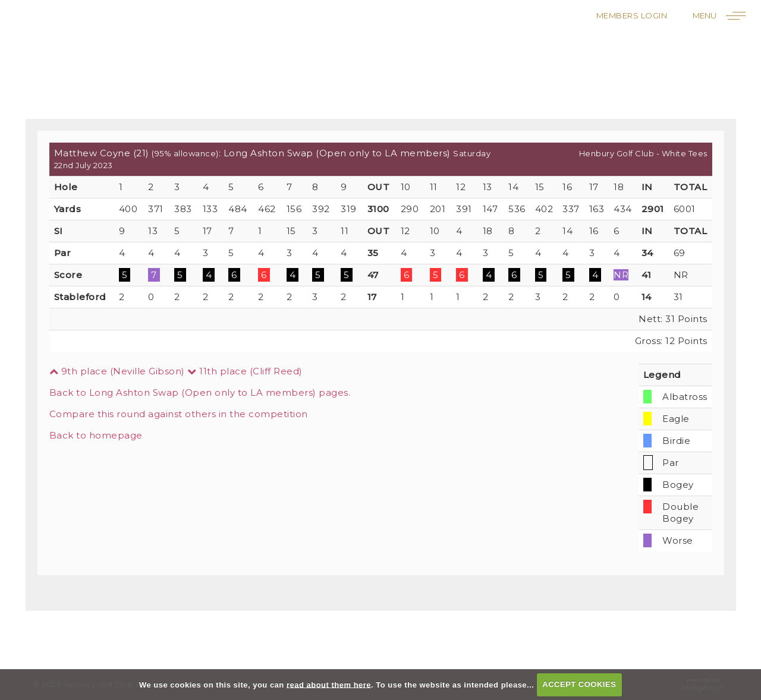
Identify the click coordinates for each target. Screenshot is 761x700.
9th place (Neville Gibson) (117, 371)
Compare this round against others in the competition (179, 414)
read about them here (329, 684)
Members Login (632, 15)
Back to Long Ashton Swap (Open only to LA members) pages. (200, 392)
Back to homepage (96, 435)
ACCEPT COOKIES (579, 684)
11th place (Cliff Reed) (245, 371)
